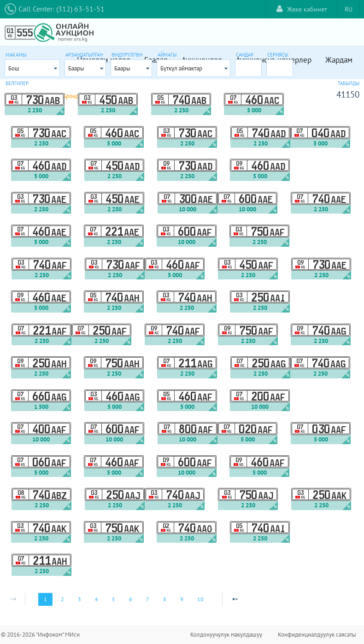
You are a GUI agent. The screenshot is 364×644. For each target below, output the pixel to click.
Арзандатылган (84, 55)
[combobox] (32, 68)
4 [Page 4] (97, 599)
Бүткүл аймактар (181, 68)
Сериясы (278, 55)
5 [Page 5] (114, 599)
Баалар (156, 60)
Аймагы (167, 55)
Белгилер (17, 83)
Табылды (349, 83)
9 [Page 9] (182, 599)
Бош (14, 68)
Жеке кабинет (302, 9)
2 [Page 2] (62, 599)
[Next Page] (235, 599)
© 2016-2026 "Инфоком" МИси (40, 635)
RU (349, 9)
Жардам (339, 60)
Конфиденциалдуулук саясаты (317, 635)
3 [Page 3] (79, 599)
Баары (76, 68)
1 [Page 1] (45, 599)
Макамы (16, 55)
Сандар (245, 55)
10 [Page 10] (200, 599)
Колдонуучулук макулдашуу (226, 635)
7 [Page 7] (148, 599)
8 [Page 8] (165, 599)
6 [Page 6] (131, 599)
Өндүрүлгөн (127, 55)
